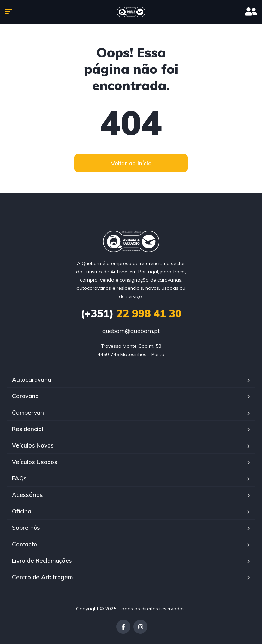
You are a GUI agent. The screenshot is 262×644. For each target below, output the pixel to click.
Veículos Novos (33, 445)
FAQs (19, 478)
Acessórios (27, 495)
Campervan (28, 412)
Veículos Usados (35, 462)
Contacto (25, 544)
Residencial (28, 429)
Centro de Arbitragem (42, 577)
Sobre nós (26, 528)
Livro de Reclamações (42, 560)
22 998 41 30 (131, 313)
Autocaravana (32, 379)
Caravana (25, 396)
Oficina (22, 511)
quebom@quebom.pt (131, 331)
